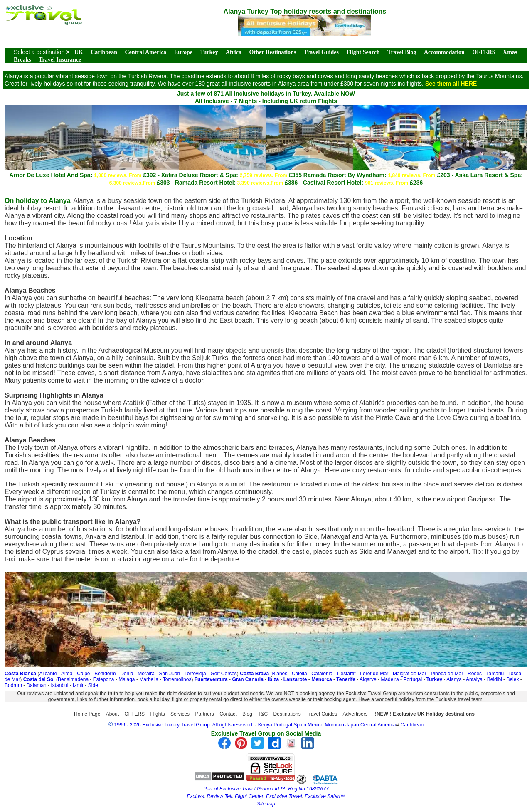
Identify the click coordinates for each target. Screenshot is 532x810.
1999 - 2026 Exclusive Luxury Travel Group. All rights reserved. (184, 725)
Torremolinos (177, 679)
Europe (183, 52)
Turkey (209, 52)
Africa (234, 52)
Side (93, 685)
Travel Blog (402, 52)
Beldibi (495, 679)
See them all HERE (451, 84)
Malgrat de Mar (410, 674)
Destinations (287, 714)
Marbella (149, 679)
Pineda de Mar (447, 674)
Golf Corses (223, 674)
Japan (352, 725)
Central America (145, 52)
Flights (157, 714)
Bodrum (13, 685)
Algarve (368, 679)
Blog (247, 714)
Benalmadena (73, 679)
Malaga (127, 679)
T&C (263, 714)
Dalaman (37, 685)
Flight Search (363, 52)
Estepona (104, 679)
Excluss (195, 796)
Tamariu (495, 674)
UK (79, 52)
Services (180, 714)
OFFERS (484, 52)
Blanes (280, 674)
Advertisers (355, 714)
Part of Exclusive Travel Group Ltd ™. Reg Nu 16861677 (266, 789)
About (112, 714)
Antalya (474, 679)
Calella (299, 674)
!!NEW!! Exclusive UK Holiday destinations (424, 714)
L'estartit (346, 674)
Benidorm (105, 674)
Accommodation (444, 52)
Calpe (83, 674)
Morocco (335, 725)
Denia (127, 674)
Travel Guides (321, 52)
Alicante (48, 674)
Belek (512, 679)
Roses (475, 674)
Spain (300, 725)
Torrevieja (195, 674)
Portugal (413, 679)
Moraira (146, 674)
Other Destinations (272, 52)
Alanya (454, 679)
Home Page (87, 714)
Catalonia (322, 674)
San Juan (170, 674)
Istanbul (59, 685)
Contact (228, 714)
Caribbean (104, 52)
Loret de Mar (374, 674)
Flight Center (249, 796)
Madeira (390, 679)
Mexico (315, 725)
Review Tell (219, 796)
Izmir (78, 685)
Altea (67, 674)
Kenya (265, 725)
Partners (204, 714)
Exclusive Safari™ (325, 796)
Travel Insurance (60, 60)
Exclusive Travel (284, 796)
